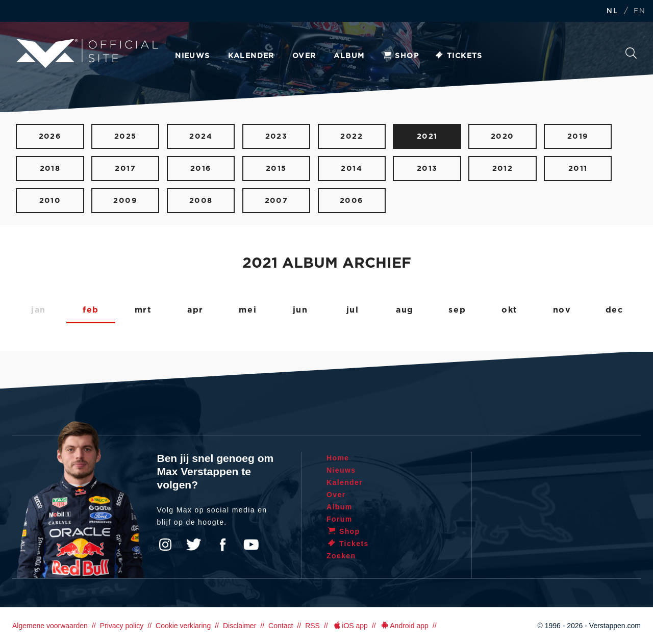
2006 (352, 201)
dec (614, 310)
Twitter (194, 545)
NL (612, 11)
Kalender (251, 56)
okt (510, 310)
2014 (351, 169)
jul (353, 310)
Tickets (458, 56)
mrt (143, 310)
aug (405, 310)
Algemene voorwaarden (50, 626)
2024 (201, 136)
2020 (503, 136)
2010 (50, 201)
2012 (503, 169)
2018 (50, 169)
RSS (312, 626)
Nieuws (192, 56)
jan (39, 310)
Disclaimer (240, 626)
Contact (281, 626)
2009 (125, 201)
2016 (201, 169)
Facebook (222, 545)
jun (300, 310)
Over (304, 56)
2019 (578, 136)
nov (562, 310)
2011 (578, 169)
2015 (276, 169)
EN (639, 11)
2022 (351, 136)
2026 (50, 136)
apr (195, 310)
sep (457, 310)
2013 (427, 169)
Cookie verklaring (183, 626)
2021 (427, 136)
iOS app (350, 626)
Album (349, 56)
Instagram (165, 545)
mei (248, 310)
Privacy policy (122, 626)
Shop (400, 56)
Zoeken (631, 53)
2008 (201, 201)
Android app (404, 626)
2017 (125, 169)
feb (91, 310)
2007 (277, 201)
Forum (340, 519)
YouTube (251, 545)
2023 (277, 136)
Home (338, 458)
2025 (125, 136)
